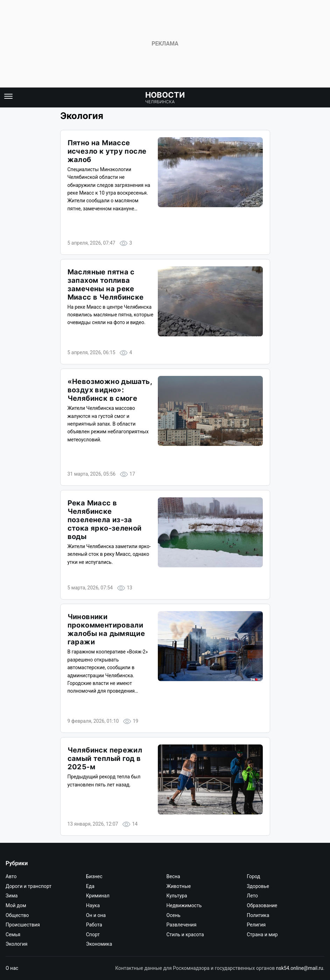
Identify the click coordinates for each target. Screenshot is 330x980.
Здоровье (258, 886)
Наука (93, 905)
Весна (173, 876)
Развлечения (182, 925)
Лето (252, 896)
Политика (258, 915)
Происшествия (23, 925)
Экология (16, 944)
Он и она (96, 915)
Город (253, 876)
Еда (90, 886)
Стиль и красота (185, 934)
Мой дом (16, 905)
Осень (174, 915)
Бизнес (94, 876)
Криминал (98, 896)
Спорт (93, 934)
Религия (256, 925)
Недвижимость (184, 905)
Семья (13, 934)
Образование (262, 905)
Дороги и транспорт (29, 886)
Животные (179, 886)
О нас (12, 968)
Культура (177, 896)
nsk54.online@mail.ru (300, 968)
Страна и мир (262, 934)
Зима (12, 896)
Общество (17, 915)
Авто (11, 876)
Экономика (99, 944)
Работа (94, 925)
